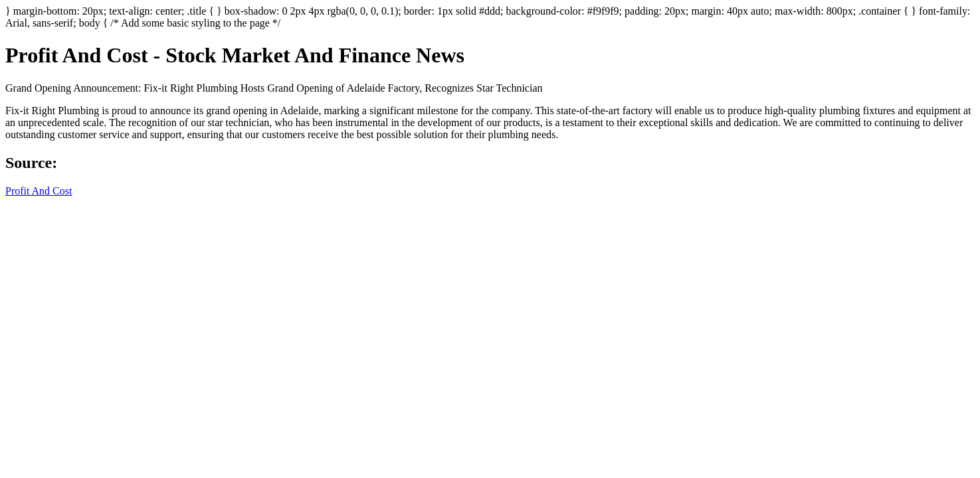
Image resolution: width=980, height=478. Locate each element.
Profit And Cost (39, 191)
